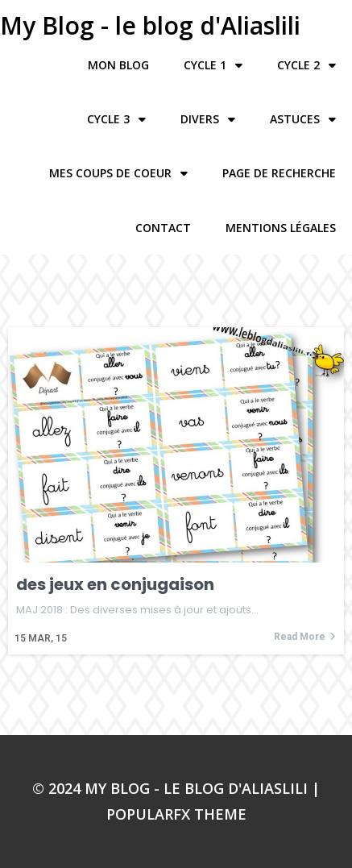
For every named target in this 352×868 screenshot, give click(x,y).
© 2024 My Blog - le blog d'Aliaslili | (176, 788)
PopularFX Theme (176, 814)
